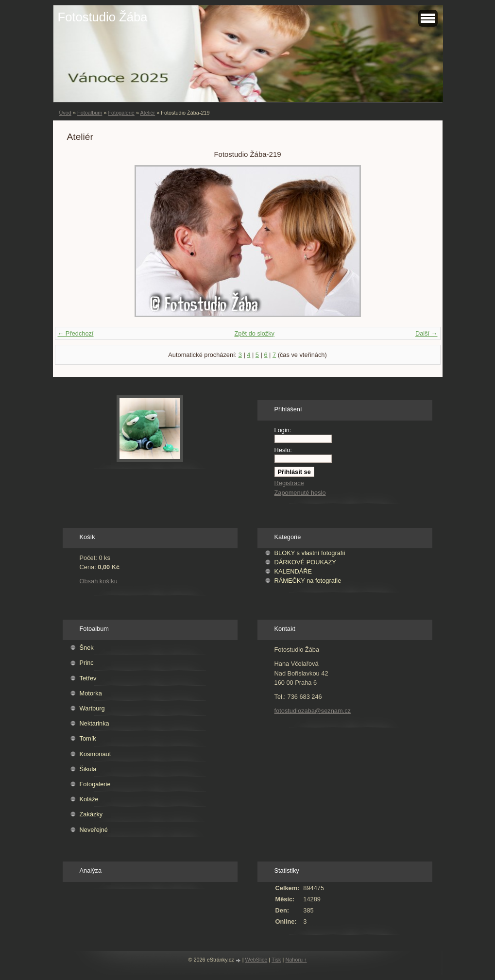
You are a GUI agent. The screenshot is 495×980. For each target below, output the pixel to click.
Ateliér (147, 113)
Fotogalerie (121, 113)
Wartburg (92, 708)
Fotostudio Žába (103, 17)
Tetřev (88, 678)
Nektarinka (94, 723)
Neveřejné (94, 830)
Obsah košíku (99, 581)
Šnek (87, 648)
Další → (427, 333)
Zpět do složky (254, 333)
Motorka (91, 693)
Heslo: (283, 450)
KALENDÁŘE (293, 571)
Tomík (88, 738)
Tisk (276, 960)
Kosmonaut (95, 754)
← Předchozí (76, 333)
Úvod (65, 113)
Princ (87, 663)
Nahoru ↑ (296, 960)
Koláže (89, 799)
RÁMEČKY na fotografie (308, 581)
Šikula (88, 769)
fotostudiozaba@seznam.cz (313, 711)
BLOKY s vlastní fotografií (310, 553)
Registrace (289, 483)
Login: (283, 430)
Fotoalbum (90, 113)
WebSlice (256, 960)
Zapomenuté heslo (300, 493)
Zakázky (91, 814)
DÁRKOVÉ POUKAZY (305, 562)
